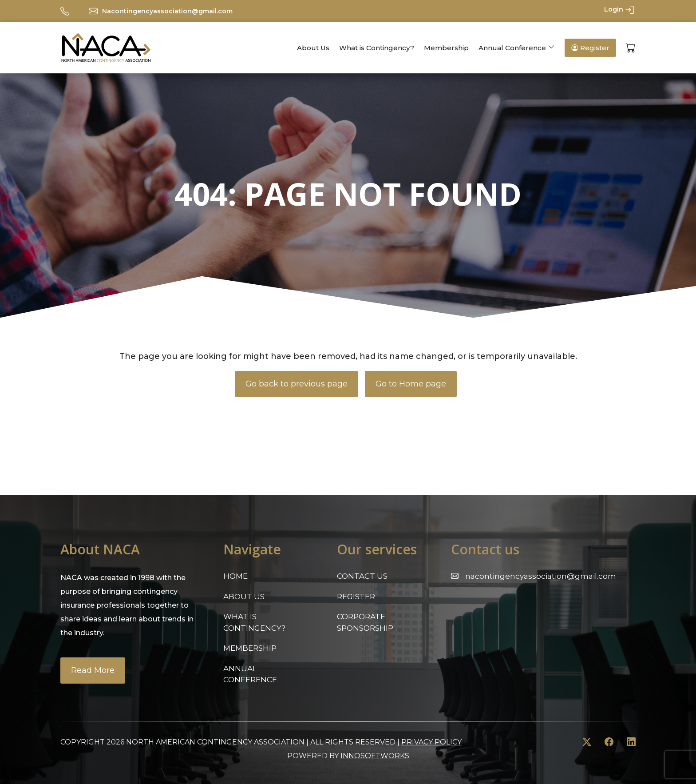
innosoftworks (375, 756)
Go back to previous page (297, 384)
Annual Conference (512, 48)
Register (590, 48)
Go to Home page (411, 384)
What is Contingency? (377, 48)
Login (620, 10)
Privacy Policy (431, 742)
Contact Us (362, 576)
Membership (446, 48)
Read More (93, 670)
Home (235, 576)
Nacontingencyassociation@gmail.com (167, 11)
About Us (313, 48)
